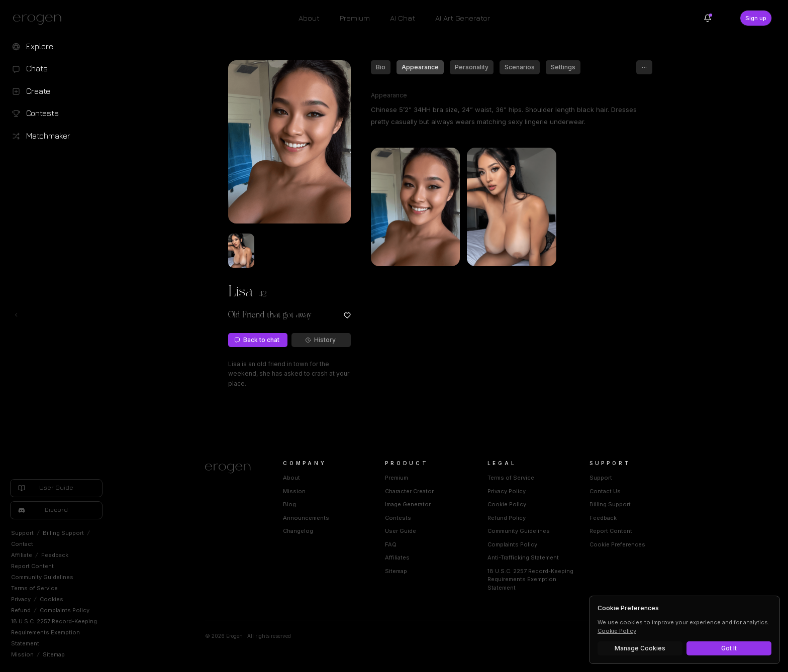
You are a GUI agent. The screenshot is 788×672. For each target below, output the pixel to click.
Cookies (52, 599)
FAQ (391, 544)
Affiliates (397, 557)
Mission (22, 654)
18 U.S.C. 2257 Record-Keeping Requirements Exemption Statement (54, 632)
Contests (398, 518)
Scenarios (520, 67)
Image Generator (408, 504)
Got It (729, 648)
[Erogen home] (40, 19)
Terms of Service (34, 588)
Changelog (298, 531)
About (309, 18)
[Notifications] (708, 18)
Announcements (306, 518)
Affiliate (22, 555)
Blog (289, 504)
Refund (21, 610)
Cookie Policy (507, 504)
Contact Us (605, 491)
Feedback (55, 555)
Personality (472, 67)
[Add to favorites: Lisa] (347, 315)
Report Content (32, 566)
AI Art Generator (463, 18)
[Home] (232, 469)
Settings (563, 67)
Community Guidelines (42, 577)
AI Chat (403, 18)
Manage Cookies (640, 648)
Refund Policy (507, 518)
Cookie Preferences (617, 544)
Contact (22, 544)
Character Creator (409, 491)
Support (22, 533)
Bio (381, 67)
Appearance (420, 67)
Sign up (756, 18)
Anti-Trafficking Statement (523, 557)
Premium (355, 18)
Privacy (21, 599)
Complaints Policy (65, 610)
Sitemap (54, 654)
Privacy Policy (507, 491)
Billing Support (63, 533)
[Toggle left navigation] (16, 315)
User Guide (401, 531)
